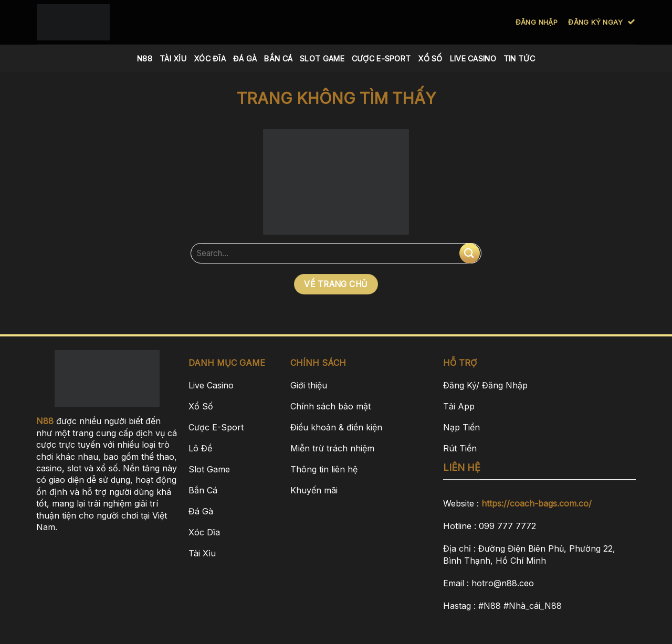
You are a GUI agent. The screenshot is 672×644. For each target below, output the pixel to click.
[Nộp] (470, 253)
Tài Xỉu (173, 59)
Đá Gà (245, 59)
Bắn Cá (278, 59)
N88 (145, 59)
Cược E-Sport (381, 59)
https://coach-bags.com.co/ (537, 503)
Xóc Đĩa (210, 59)
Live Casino (473, 59)
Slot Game (322, 59)
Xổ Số (430, 59)
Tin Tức (519, 59)
